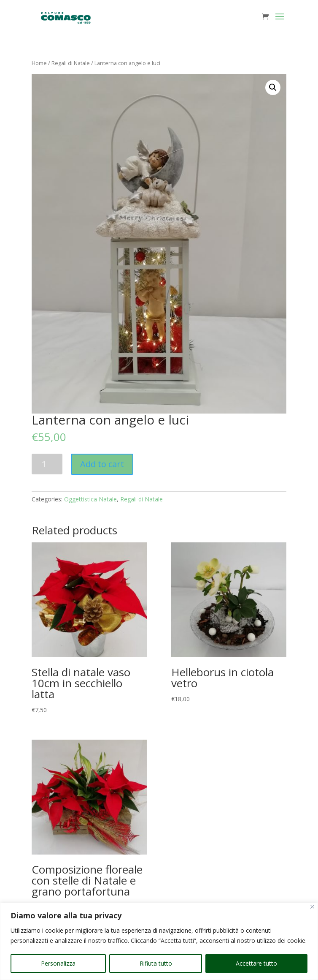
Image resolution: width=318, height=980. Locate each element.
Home (39, 63)
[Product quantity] (47, 464)
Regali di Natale (71, 63)
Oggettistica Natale (90, 499)
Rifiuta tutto (156, 963)
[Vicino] (312, 907)
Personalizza (58, 963)
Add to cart (102, 464)
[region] (159, 941)
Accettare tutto (256, 963)
